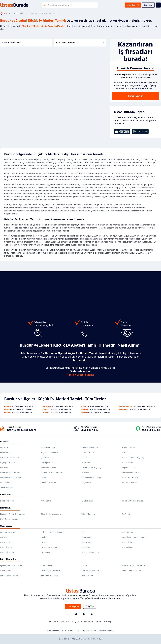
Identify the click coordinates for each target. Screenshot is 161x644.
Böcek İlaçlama (6, 453)
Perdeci (44, 478)
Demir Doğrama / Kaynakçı (133, 458)
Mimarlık (85, 473)
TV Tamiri (126, 514)
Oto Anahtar (5, 542)
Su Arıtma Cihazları (130, 478)
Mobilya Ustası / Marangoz (11, 478)
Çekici (84, 532)
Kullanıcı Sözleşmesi (106, 631)
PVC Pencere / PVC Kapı (91, 478)
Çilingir (84, 458)
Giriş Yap (148, 5)
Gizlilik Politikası (75, 631)
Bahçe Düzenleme (130, 448)
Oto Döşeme (87, 542)
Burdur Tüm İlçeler (26, 43)
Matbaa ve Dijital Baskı (132, 570)
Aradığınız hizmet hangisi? (60, 5)
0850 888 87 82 (151, 430)
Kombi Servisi (87, 501)
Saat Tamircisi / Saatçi (50, 575)
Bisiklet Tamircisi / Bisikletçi (52, 532)
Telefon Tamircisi (88, 514)
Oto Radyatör (128, 547)
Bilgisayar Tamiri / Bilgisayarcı (12, 514)
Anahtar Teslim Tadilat (91, 448)
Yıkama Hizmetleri (130, 483)
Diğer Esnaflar (47, 565)
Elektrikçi (4, 468)
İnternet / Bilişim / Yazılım (92, 570)
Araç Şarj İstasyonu (8, 532)
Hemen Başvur (135, 96)
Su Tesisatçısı (6, 483)
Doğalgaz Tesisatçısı (49, 463)
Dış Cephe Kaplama (8, 463)
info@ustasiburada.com (21, 430)
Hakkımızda (53, 621)
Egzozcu (4, 537)
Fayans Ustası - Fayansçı (91, 468)
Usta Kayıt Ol (133, 5)
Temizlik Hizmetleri (49, 483)
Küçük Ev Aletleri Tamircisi (15, 13)
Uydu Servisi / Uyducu (9, 519)
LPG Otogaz (86, 537)
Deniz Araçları (128, 532)
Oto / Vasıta (6, 526)
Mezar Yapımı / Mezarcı (10, 575)
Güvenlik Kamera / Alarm (51, 514)
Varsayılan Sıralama (80, 43)
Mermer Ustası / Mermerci (52, 473)
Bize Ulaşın (108, 621)
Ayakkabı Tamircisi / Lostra (11, 565)
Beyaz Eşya (6, 495)
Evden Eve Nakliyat (49, 468)
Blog (74, 621)
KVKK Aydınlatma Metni (57, 631)
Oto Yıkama (46, 552)
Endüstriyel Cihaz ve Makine (134, 565)
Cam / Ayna (127, 453)
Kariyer (99, 621)
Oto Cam (45, 542)
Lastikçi (44, 537)
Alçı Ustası (4, 448)
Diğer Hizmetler (8, 559)
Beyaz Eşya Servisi (8, 501)
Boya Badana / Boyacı (50, 453)
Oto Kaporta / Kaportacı (51, 547)
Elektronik (5, 508)
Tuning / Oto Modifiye (91, 552)
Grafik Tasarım (6, 570)
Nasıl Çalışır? (65, 621)
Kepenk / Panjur (129, 468)
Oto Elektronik (6, 547)
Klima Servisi (46, 501)
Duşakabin (86, 463)
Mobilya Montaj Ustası (131, 473)
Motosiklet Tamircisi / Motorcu (135, 537)
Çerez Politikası (90, 631)
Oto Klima (86, 547)
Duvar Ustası (127, 463)
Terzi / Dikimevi (88, 575)
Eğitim (84, 565)
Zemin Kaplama (7, 488)
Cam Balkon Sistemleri (9, 458)
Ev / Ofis (4, 441)
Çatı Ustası (45, 458)
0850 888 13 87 (90, 430)
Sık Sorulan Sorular (86, 621)
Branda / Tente (88, 453)
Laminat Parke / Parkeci (10, 473)
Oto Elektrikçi (128, 542)
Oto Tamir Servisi (7, 552)
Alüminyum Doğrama (50, 448)
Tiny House (86, 483)
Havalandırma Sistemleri (51, 570)
